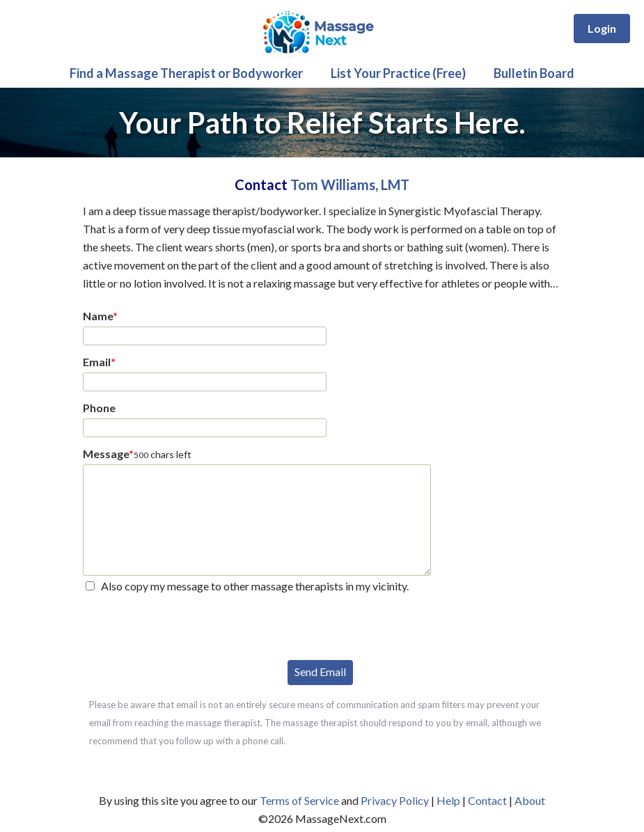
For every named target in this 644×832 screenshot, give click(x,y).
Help (448, 800)
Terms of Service (299, 800)
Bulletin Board (534, 73)
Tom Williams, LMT (350, 185)
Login (602, 28)
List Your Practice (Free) (398, 73)
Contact (487, 800)
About (530, 800)
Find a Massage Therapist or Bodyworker (186, 73)
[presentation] (189, 625)
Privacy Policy (395, 800)
